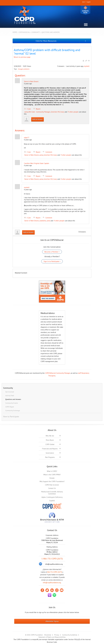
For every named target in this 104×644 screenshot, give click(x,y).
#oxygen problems (24, 69)
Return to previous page (22, 57)
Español (52, 501)
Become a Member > (52, 252)
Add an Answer (37, 119)
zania (26, 112)
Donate (85, 10)
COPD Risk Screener (52, 485)
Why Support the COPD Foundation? (52, 481)
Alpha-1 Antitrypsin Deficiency (52, 497)
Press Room (50, 440)
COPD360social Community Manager (58, 373)
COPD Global (50, 444)
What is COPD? (52, 471)
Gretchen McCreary (58, 112)
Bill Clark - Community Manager (39, 112)
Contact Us (52, 488)
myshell (87, 66)
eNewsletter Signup (52, 621)
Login (89, 2)
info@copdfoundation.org (52, 583)
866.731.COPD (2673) (55, 572)
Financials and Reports (50, 449)
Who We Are (50, 436)
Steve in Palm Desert (31, 81)
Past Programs (50, 457)
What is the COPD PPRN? (52, 475)
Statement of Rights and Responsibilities (52, 637)
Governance (50, 453)
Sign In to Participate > (52, 261)
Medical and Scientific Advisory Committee (52, 493)
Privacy (57, 635)
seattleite (43, 221)
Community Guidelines (70, 635)
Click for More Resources (46, 41)
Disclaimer (48, 635)
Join (84, 2)
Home (15, 32)
